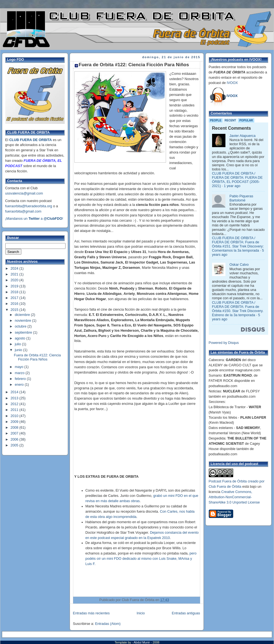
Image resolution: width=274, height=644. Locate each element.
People (216, 120)
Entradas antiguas (186, 613)
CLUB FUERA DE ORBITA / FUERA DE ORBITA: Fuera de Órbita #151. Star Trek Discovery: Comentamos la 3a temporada (238, 244)
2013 (15, 398)
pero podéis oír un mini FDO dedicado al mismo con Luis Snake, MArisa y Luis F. (141, 559)
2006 (15, 439)
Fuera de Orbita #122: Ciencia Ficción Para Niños (37, 357)
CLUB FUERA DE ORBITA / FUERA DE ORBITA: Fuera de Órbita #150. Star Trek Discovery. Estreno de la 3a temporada (238, 309)
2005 (15, 445)
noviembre (23, 321)
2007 (15, 433)
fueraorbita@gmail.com (23, 211)
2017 (15, 298)
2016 (15, 304)
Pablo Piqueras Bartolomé (242, 198)
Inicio (141, 613)
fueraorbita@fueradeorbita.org (29, 206)
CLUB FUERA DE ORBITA (30, 140)
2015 (15, 310)
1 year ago (232, 186)
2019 (15, 286)
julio (18, 344)
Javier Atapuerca (243, 136)
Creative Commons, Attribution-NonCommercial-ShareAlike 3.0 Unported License (234, 497)
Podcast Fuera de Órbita (228, 481)
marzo (20, 373)
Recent (230, 120)
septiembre (24, 333)
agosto (20, 338)
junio (19, 350)
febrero (21, 379)
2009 (15, 422)
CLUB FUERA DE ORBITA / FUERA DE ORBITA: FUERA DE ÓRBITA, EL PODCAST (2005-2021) (237, 180)
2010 (15, 416)
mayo (19, 367)
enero (20, 385)
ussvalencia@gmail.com (24, 193)
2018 (15, 292)
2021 (15, 274)
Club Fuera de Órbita (225, 487)
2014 (15, 392)
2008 (15, 428)
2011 (15, 410)
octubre (21, 326)
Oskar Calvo (239, 265)
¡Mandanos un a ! (34, 219)
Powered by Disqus (224, 343)
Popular (246, 120)
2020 (15, 280)
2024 (15, 269)
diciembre (23, 315)
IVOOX (232, 83)
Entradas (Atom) (108, 624)
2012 (15, 404)
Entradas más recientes (91, 613)
